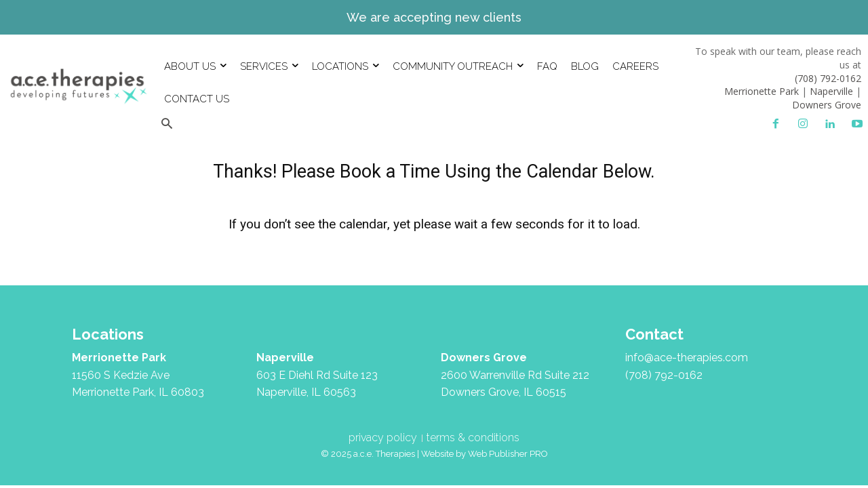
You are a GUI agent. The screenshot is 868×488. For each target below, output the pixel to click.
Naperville (831, 91)
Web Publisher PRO (508, 454)
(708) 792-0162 (828, 78)
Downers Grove (827, 105)
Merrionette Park (762, 91)
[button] (166, 124)
